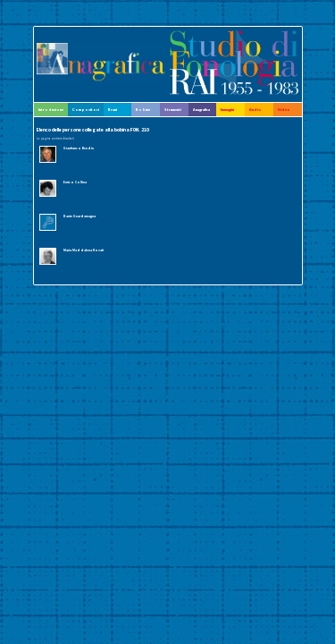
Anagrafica (201, 110)
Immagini (227, 110)
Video (284, 110)
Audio (255, 110)
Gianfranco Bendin (79, 148)
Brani (113, 110)
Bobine (143, 110)
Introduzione (51, 110)
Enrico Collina (75, 182)
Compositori (86, 110)
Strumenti (173, 110)
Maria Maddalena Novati (84, 250)
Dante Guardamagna (80, 216)
